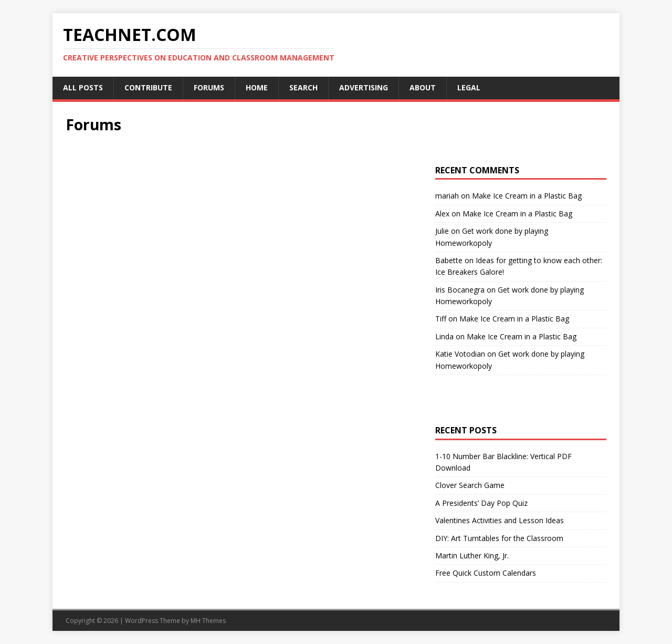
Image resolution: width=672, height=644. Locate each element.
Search (303, 87)
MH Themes (208, 621)
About (423, 87)
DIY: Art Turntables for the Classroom (499, 538)
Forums (209, 87)
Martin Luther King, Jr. (472, 555)
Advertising (364, 87)
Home (257, 87)
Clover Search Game (470, 485)
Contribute (148, 87)
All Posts (83, 87)
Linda (444, 336)
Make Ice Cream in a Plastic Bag (527, 196)
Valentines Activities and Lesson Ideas (500, 520)
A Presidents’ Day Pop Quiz (481, 503)
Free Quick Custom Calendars (486, 573)
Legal (469, 87)
